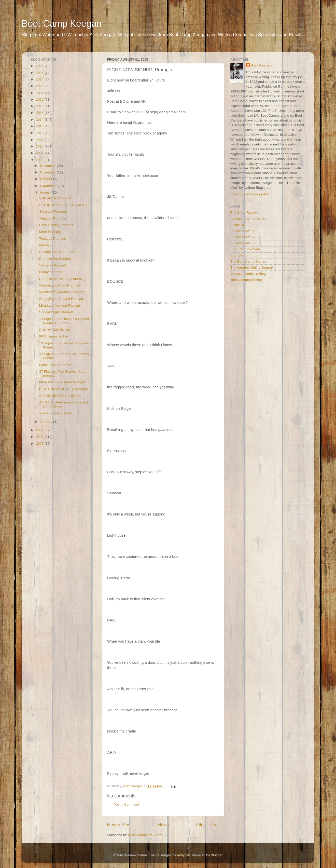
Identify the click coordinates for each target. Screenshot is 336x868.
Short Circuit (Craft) (245, 249)
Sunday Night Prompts (56, 312)
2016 (40, 106)
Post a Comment (126, 804)
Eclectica (237, 225)
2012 (40, 133)
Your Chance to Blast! (56, 413)
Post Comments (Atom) (146, 835)
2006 (40, 437)
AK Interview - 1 (242, 231)
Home (164, 825)
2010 (40, 146)
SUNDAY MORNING (55, 330)
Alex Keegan (261, 65)
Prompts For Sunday (55, 259)
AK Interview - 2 (242, 237)
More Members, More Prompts (62, 382)
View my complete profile (249, 194)
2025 (40, 73)
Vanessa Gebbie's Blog (248, 274)
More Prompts (50, 232)
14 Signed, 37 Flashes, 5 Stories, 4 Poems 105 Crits (66, 321)
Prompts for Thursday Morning (62, 279)
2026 (40, 66)
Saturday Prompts (53, 212)
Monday (45, 245)
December (48, 166)
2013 (40, 126)
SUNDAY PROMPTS (55, 198)
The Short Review (244, 213)
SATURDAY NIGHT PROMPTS (63, 205)
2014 (40, 120)
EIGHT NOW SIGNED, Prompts (64, 389)
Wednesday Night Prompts (60, 285)
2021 (40, 93)
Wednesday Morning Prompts (62, 292)
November (48, 172)
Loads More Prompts (55, 365)
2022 (40, 86)
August (46, 192)
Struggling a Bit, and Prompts (62, 299)
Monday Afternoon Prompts (60, 306)
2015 (40, 113)
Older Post (208, 825)
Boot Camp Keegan (62, 24)
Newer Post (119, 825)
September (49, 186)
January (47, 422)
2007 (40, 430)
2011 (40, 140)
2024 (40, 79)
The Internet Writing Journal (251, 268)
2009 (40, 153)
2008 (40, 160)
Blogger (217, 855)
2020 (40, 99)
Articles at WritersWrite (248, 219)
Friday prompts (51, 272)
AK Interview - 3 (242, 243)
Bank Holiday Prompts (56, 225)
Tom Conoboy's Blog (246, 280)
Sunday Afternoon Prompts (60, 252)
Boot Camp (239, 255)
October (47, 179)
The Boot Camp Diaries (248, 261)
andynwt (183, 855)
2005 (40, 444)
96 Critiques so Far (54, 336)
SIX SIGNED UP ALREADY (60, 396)
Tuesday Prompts (53, 218)
